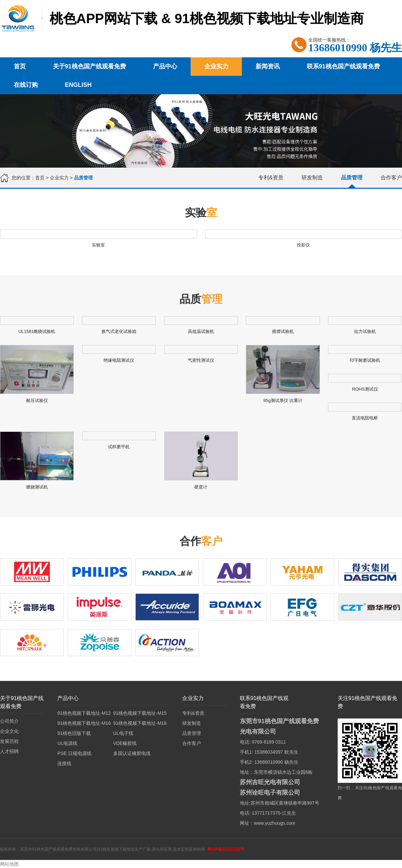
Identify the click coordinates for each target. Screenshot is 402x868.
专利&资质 (271, 178)
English (78, 85)
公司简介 (9, 721)
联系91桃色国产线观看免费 (343, 66)
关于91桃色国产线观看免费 (89, 66)
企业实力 (216, 66)
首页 (20, 66)
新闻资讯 (268, 66)
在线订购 (26, 85)
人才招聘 (9, 751)
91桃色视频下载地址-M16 (84, 723)
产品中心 (165, 66)
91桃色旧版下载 (74, 733)
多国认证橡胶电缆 (132, 753)
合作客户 (391, 178)
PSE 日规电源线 (74, 753)
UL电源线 (67, 743)
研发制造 (312, 178)
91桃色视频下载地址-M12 (84, 713)
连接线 (64, 763)
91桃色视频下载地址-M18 (140, 723)
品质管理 (352, 178)
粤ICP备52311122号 (226, 849)
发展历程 (9, 741)
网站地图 (9, 864)
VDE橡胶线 (125, 743)
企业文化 (9, 731)
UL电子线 (123, 733)
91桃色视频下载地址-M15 (140, 713)
